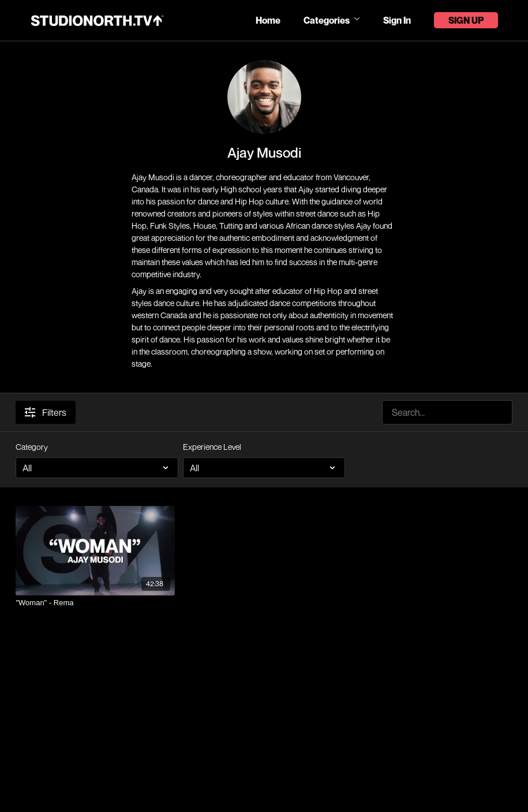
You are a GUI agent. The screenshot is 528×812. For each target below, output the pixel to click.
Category (32, 447)
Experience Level (212, 447)
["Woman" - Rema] (95, 603)
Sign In (397, 20)
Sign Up (466, 20)
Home (268, 20)
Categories (332, 20)
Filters (46, 412)
